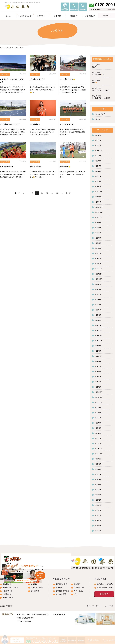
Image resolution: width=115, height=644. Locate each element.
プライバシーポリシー (94, 615)
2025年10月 (99, 150)
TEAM (94, 66)
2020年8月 (98, 412)
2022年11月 (99, 273)
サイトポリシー (110, 615)
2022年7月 (98, 293)
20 (57, 192)
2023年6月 (98, 237)
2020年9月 (98, 406)
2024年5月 (98, 196)
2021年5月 (98, 365)
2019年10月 (99, 458)
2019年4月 (98, 489)
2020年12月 (99, 391)
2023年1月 (98, 263)
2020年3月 (98, 437)
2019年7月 (98, 473)
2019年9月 (98, 463)
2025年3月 (98, 185)
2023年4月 (98, 247)
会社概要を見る (59, 623)
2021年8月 (98, 350)
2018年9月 (98, 509)
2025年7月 (98, 165)
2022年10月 (99, 278)
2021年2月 (98, 381)
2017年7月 (98, 519)
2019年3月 (98, 494)
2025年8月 (98, 160)
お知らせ (8, 47)
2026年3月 (98, 139)
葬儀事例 (74, 15)
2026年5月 (98, 134)
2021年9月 (98, 345)
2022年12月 (99, 268)
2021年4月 (98, 370)
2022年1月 (98, 324)
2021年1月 (98, 386)
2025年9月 (98, 155)
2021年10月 (99, 340)
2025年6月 (98, 170)
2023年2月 (98, 257)
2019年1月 (98, 504)
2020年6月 (98, 422)
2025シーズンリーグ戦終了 (101, 89)
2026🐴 (95, 81)
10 (42, 192)
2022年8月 (98, 288)
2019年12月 (99, 448)
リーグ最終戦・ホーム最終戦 (101, 97)
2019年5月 (98, 483)
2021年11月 (99, 334)
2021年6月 (98, 360)
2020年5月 (98, 427)
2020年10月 (99, 401)
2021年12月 (99, 329)
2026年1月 (98, 144)
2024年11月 (99, 191)
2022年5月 (98, 304)
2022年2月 (98, 319)
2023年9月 (98, 221)
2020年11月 (99, 396)
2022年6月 (98, 299)
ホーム (8, 15)
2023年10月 (99, 216)
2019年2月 (98, 499)
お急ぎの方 (107, 15)
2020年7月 (98, 417)
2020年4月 (98, 432)
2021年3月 (98, 376)
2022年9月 (98, 283)
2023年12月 (99, 206)
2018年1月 (98, 514)
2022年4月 (98, 309)
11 (47, 192)
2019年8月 (98, 468)
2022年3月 (98, 314)
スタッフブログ (100, 113)
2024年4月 (98, 201)
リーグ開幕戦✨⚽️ (98, 74)
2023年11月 (99, 211)
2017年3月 (98, 530)
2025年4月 (98, 180)
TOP (1, 47)
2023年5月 (98, 242)
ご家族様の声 (90, 15)
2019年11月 (99, 453)
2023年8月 (98, 227)
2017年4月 (98, 525)
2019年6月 (98, 478)
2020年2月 (98, 442)
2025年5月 (98, 175)
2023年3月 (98, 252)
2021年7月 (98, 355)
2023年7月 (98, 232)
